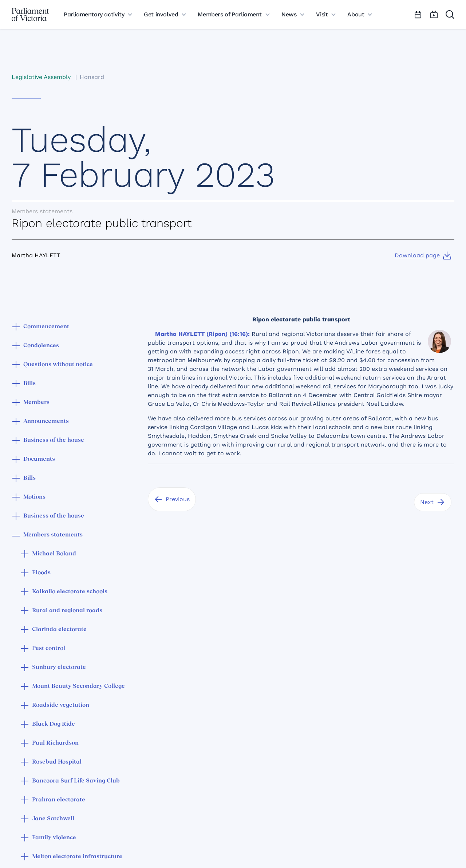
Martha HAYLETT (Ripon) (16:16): (202, 334)
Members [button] (36, 403)
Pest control (49, 649)
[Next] (433, 502)
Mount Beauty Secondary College (78, 686)
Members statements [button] (53, 535)
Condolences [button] (41, 346)
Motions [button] (34, 497)
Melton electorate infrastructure (77, 857)
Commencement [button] (46, 327)
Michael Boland (54, 554)
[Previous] (172, 499)
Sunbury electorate (59, 667)
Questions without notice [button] (58, 365)
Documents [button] (39, 459)
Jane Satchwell (53, 819)
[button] (16, 328)
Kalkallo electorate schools (70, 592)
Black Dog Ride (54, 724)
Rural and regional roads (67, 611)
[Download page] (423, 255)
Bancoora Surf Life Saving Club (76, 781)
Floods (41, 573)
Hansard (92, 77)
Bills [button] (29, 384)
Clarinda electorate (59, 630)
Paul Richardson (55, 743)
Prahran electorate (59, 800)
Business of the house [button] (54, 440)
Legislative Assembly (41, 77)
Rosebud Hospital (57, 762)
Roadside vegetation (61, 705)
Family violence (54, 838)
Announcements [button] (46, 421)
